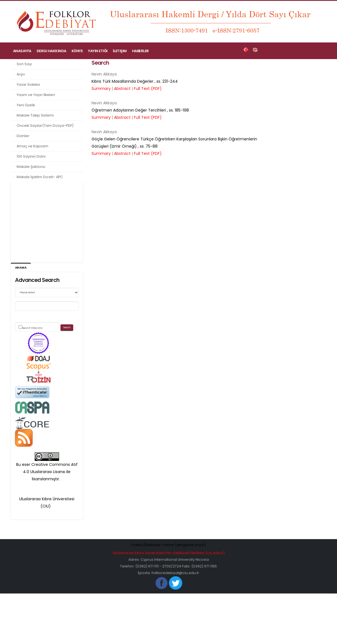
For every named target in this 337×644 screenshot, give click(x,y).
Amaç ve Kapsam (32, 146)
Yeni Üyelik (26, 105)
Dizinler (23, 136)
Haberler (140, 51)
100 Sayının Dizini (31, 156)
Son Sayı (24, 64)
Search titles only (32, 328)
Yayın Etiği (98, 51)
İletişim (120, 51)
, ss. (135, 81)
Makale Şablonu (31, 167)
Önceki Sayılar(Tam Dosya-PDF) (45, 126)
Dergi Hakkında (51, 51)
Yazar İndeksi (28, 84)
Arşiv (21, 74)
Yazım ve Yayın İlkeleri (36, 95)
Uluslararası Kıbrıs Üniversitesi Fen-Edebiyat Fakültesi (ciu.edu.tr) (169, 553)
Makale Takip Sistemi (35, 115)
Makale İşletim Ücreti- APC (40, 177)
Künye (77, 51)
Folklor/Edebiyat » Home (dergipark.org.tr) (168, 545)
